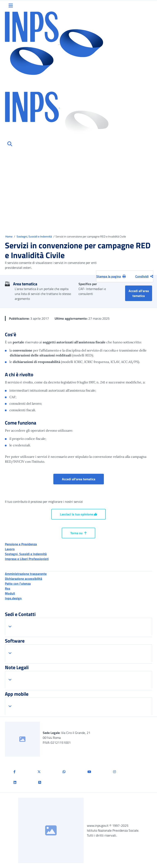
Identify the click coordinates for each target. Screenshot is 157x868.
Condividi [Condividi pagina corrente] (144, 276)
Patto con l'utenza (18, 584)
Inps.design (13, 598)
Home (9, 236)
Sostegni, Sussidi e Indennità (35, 236)
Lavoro (10, 549)
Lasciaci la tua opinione (78, 514)
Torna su (78, 533)
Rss (8, 588)
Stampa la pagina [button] (111, 276)
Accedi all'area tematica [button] (140, 293)
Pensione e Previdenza (21, 544)
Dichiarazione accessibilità (24, 579)
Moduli (10, 593)
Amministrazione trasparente (26, 574)
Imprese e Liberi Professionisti (27, 559)
